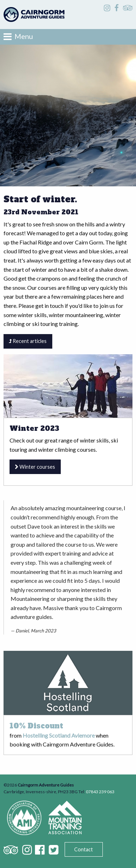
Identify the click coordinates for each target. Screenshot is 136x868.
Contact (84, 849)
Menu (18, 36)
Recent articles (28, 341)
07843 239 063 (100, 792)
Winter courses (35, 467)
